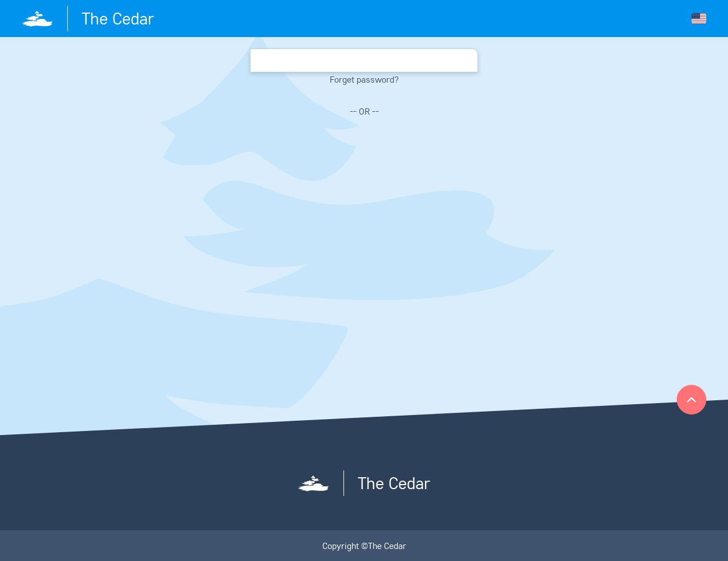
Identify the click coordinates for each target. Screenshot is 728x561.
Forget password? (364, 79)
